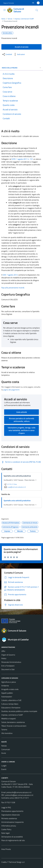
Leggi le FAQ (6, 807)
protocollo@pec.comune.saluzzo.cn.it (19, 795)
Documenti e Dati (8, 669)
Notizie (4, 746)
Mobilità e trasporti (9, 719)
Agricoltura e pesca (9, 682)
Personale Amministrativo (11, 662)
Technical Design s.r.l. (17, 862)
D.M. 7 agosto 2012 (10, 275)
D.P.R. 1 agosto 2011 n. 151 (22, 159)
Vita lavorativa (7, 733)
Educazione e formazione (11, 708)
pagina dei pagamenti (11, 390)
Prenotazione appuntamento (12, 811)
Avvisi (4, 753)
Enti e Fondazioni (8, 666)
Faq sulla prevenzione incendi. (13, 288)
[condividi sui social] (7, 54)
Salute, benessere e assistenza (13, 722)
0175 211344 (10, 484)
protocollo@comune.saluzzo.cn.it (19, 792)
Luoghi (4, 766)
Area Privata (6, 849)
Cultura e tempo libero (10, 704)
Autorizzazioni (7, 697)
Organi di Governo (8, 655)
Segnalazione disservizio (11, 815)
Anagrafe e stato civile (10, 689)
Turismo (4, 730)
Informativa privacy (9, 826)
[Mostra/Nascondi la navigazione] (5, 10)
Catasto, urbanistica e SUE (11, 700)
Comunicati (6, 749)
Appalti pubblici (7, 693)
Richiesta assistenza (9, 818)
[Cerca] (37, 10)
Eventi (4, 769)
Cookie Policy (6, 829)
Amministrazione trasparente (12, 822)
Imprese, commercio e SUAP (12, 715)
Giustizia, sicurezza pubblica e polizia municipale (19, 711)
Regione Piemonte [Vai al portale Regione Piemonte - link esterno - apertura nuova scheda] (9, 3)
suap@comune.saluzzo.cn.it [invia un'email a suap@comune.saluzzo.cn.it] (15, 487)
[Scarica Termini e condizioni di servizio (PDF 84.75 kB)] (21, 462)
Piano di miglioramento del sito (13, 840)
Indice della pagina (21, 68)
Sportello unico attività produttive (17, 501)
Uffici (3, 651)
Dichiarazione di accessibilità (12, 837)
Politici (4, 658)
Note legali (6, 833)
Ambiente (5, 686)
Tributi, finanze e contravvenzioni (14, 726)
